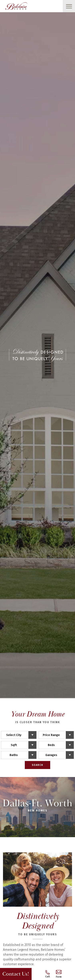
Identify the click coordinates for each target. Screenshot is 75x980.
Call (47, 974)
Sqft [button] (14, 745)
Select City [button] (14, 735)
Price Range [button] (51, 735)
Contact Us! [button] (16, 974)
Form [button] (59, 974)
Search (37, 765)
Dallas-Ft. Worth (37, 807)
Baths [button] (14, 755)
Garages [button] (51, 755)
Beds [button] (51, 745)
